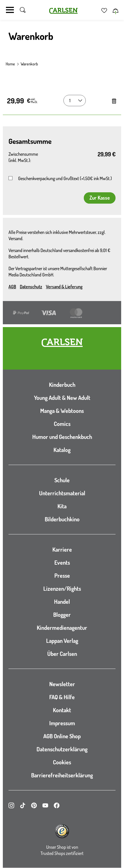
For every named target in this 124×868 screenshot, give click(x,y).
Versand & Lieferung (64, 287)
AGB (12, 287)
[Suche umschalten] (23, 10)
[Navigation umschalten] (10, 10)
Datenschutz (31, 287)
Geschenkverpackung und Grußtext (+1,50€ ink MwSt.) (65, 178)
